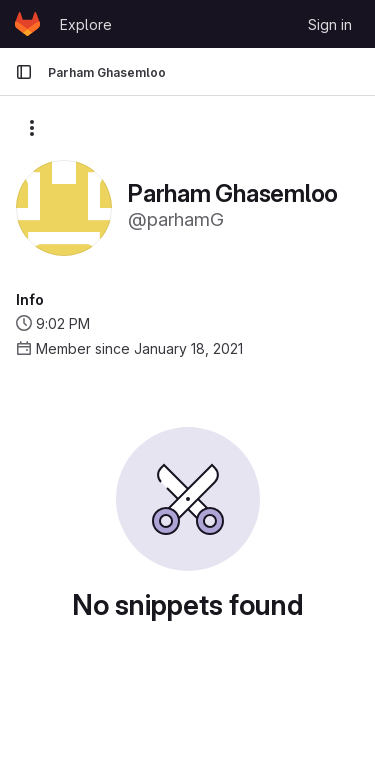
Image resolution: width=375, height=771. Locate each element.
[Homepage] (27, 24)
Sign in (330, 24)
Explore (86, 24)
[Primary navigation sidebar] (24, 72)
